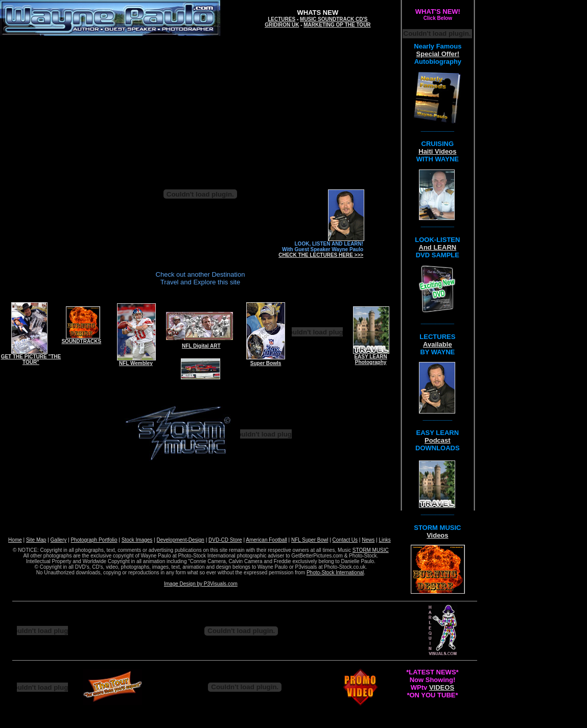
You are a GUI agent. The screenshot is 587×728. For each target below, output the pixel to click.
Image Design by (184, 584)
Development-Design (181, 540)
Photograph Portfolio (94, 540)
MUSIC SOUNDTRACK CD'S (334, 19)
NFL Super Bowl (310, 540)
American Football (266, 540)
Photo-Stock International (335, 573)
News (368, 540)
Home (15, 540)
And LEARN (438, 247)
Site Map (36, 540)
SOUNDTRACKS (81, 341)
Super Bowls (266, 363)
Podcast (438, 440)
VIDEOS (442, 687)
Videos (437, 535)
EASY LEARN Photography (370, 359)
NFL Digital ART (201, 346)
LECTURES (281, 19)
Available (438, 344)
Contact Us (345, 540)
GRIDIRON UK (282, 25)
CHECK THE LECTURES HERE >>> (321, 255)
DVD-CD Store (225, 540)
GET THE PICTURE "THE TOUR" (31, 359)
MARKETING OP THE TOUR (337, 25)
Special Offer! (438, 54)
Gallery (59, 540)
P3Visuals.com (221, 584)
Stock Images (137, 540)
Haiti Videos (437, 151)
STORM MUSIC (371, 550)
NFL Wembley (136, 363)
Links (384, 540)
